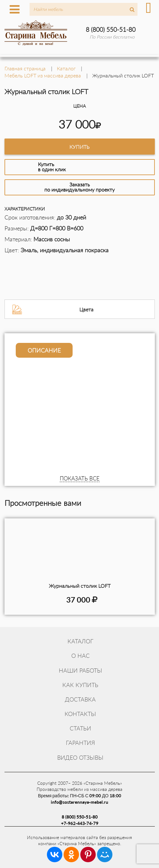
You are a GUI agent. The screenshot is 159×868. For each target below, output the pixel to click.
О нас (80, 656)
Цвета (86, 309)
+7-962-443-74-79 (80, 823)
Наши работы (80, 670)
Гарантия (80, 743)
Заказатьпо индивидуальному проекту (79, 187)
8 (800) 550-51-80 (111, 29)
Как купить (80, 685)
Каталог (80, 641)
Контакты (80, 714)
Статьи (80, 728)
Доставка (80, 699)
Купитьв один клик (52, 167)
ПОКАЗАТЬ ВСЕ (80, 478)
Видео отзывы (80, 757)
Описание (44, 350)
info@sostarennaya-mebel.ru (79, 802)
